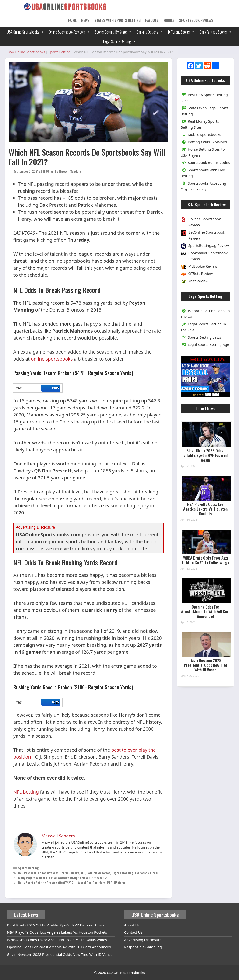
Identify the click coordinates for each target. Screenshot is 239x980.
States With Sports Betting (117, 20)
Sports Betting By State (113, 32)
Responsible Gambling (143, 947)
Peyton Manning (122, 873)
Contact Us (133, 932)
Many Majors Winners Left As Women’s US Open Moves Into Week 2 (62, 878)
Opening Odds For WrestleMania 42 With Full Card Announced (206, 611)
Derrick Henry (69, 873)
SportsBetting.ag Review (209, 245)
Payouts (152, 20)
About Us (132, 925)
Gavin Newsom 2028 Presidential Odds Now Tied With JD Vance (206, 665)
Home (72, 20)
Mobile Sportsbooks (201, 134)
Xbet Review (198, 281)
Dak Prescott (27, 873)
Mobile (169, 20)
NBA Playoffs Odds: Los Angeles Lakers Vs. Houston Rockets (205, 509)
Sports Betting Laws (201, 337)
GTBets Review (201, 273)
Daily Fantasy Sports (216, 32)
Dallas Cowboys (48, 873)
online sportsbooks (52, 359)
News (85, 20)
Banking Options (150, 32)
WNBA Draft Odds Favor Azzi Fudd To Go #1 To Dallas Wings (206, 560)
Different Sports (181, 32)
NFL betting (26, 792)
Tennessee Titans (147, 873)
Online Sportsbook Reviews (70, 32)
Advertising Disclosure (143, 940)
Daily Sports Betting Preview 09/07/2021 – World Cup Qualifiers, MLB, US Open (72, 882)
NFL (83, 873)
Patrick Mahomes (98, 873)
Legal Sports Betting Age (205, 344)
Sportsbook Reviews (196, 20)
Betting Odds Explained (204, 142)
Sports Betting (28, 868)
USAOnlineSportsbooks (126, 973)
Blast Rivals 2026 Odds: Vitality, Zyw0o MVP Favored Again (206, 455)
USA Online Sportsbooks (26, 32)
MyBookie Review (203, 266)
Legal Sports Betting (120, 41)
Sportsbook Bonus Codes (205, 162)
